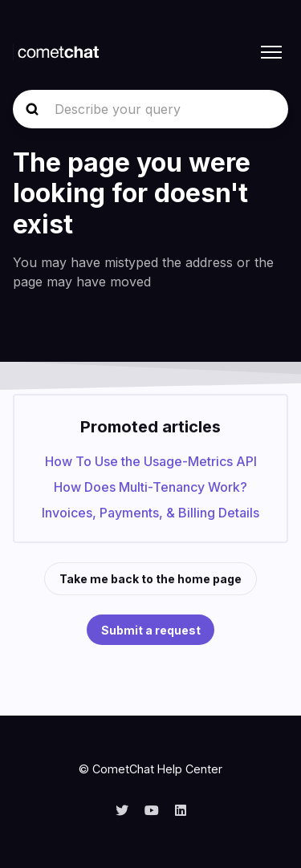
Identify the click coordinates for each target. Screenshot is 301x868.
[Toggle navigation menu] (271, 52)
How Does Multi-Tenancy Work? (150, 487)
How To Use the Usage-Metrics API (151, 461)
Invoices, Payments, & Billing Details (150, 513)
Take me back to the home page (150, 579)
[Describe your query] (150, 109)
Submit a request (151, 630)
